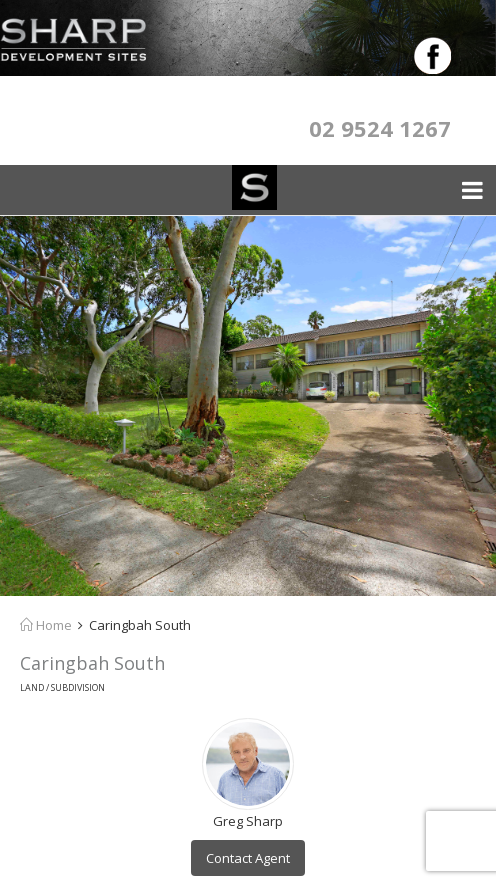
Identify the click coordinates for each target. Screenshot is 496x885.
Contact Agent (248, 858)
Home (46, 625)
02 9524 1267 (380, 128)
